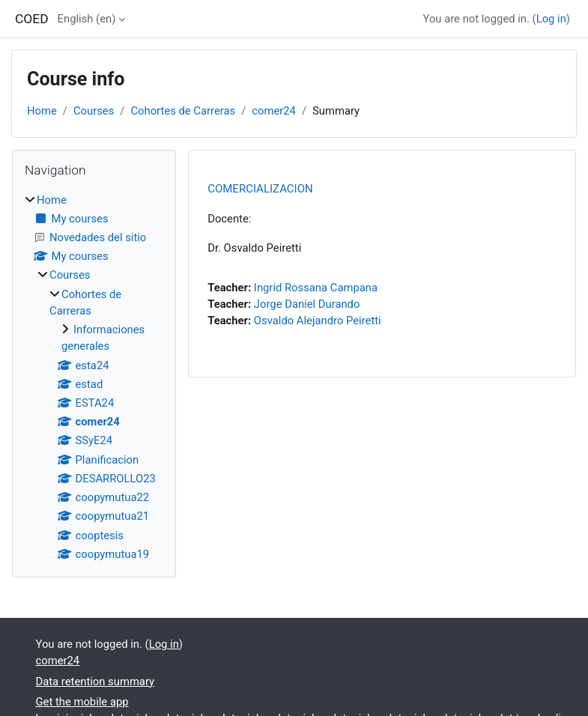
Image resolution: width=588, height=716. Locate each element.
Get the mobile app (82, 702)
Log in (551, 19)
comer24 (274, 111)
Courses (94, 111)
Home (42, 111)
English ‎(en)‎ (87, 19)
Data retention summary (96, 682)
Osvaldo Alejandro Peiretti (318, 321)
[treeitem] (94, 377)
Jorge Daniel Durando (307, 304)
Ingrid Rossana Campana (316, 288)
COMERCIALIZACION (260, 189)
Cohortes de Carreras (183, 111)
